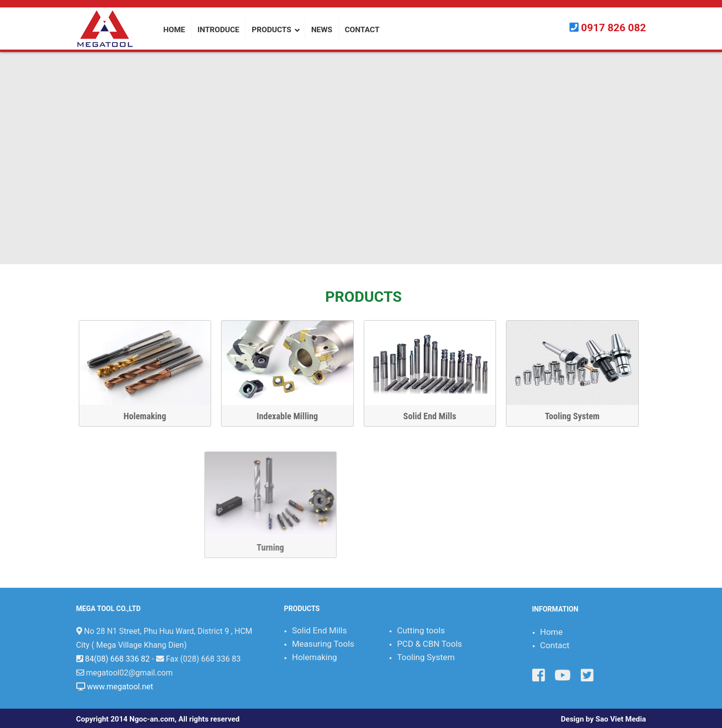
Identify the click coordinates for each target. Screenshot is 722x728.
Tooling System (579, 416)
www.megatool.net (120, 687)
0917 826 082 (614, 28)
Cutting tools (421, 630)
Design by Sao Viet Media (604, 719)
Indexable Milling (294, 416)
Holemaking (152, 416)
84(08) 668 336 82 (117, 659)
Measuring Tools (323, 644)
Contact (555, 645)
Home (552, 632)
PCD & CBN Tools (429, 644)
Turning (576, 547)
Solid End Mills (436, 416)
